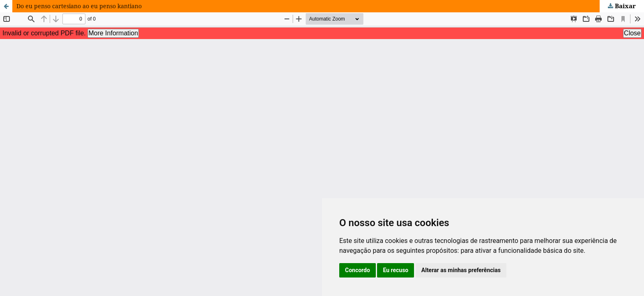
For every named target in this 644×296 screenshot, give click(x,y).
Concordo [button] (358, 270)
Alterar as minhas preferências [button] (461, 270)
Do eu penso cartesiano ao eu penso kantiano (79, 6)
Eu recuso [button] (396, 270)
